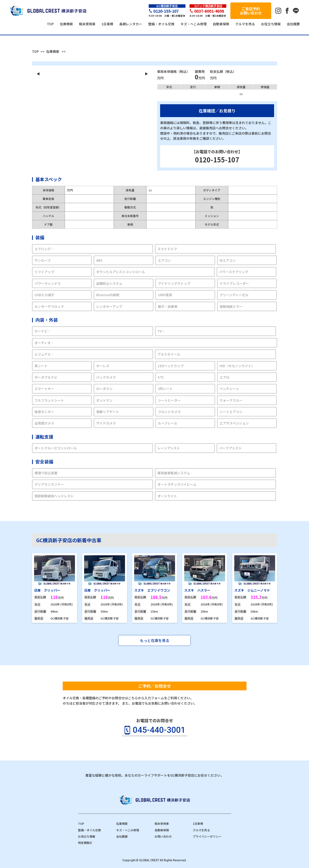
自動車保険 (162, 830)
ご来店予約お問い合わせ (251, 11)
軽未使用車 (162, 824)
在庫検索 (53, 51)
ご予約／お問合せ (155, 686)
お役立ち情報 (87, 836)
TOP (35, 51)
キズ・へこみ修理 (128, 830)
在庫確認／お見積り (217, 111)
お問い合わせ (163, 836)
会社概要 (122, 836)
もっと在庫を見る (155, 640)
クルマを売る (201, 830)
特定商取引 (85, 843)
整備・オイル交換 (89, 830)
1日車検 (198, 824)
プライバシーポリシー (207, 836)
